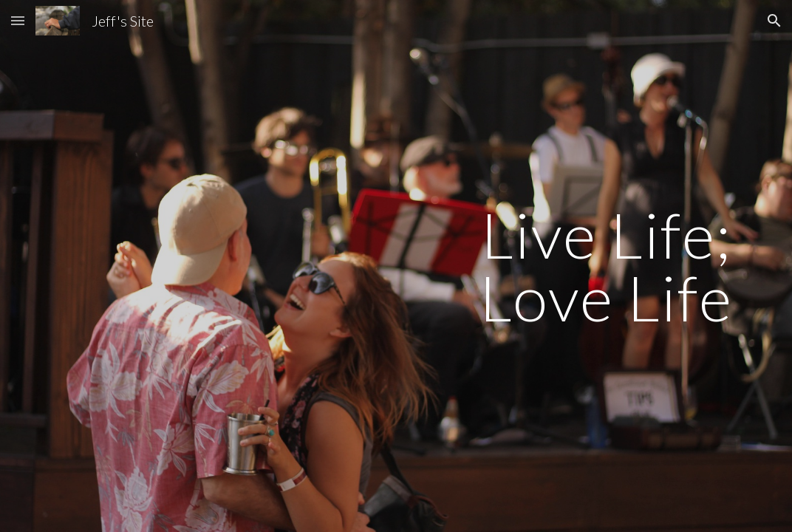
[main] (607, 266)
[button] (18, 20)
